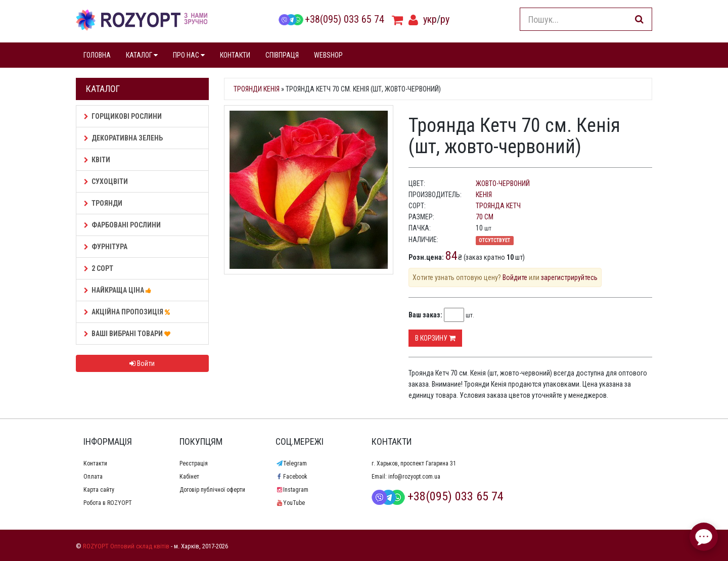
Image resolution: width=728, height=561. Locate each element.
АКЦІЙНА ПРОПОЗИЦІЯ (128, 312)
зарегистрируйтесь (569, 277)
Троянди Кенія (257, 89)
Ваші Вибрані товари (129, 334)
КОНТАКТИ (235, 55)
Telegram (291, 463)
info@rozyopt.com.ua (414, 477)
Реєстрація (194, 463)
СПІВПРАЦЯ (282, 55)
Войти (142, 363)
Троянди (103, 203)
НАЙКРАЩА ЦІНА (119, 290)
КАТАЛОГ (142, 55)
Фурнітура (106, 247)
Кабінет (189, 477)
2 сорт (99, 268)
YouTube (290, 503)
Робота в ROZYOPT (108, 503)
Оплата (93, 477)
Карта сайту (99, 490)
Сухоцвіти (106, 181)
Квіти (97, 160)
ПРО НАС (189, 55)
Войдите (515, 277)
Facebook (291, 477)
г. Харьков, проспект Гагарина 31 (414, 463)
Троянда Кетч (498, 206)
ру (445, 19)
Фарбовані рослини (122, 225)
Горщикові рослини (123, 116)
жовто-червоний (503, 183)
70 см (485, 217)
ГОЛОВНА (97, 55)
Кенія (484, 195)
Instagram (292, 490)
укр (430, 19)
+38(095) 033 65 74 (331, 19)
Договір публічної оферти (212, 490)
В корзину (435, 338)
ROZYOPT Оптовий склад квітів (126, 546)
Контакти (95, 463)
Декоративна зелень (123, 138)
